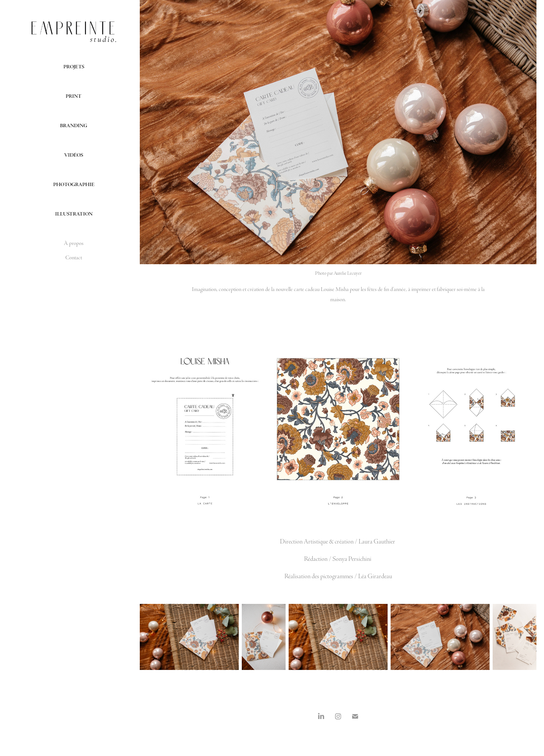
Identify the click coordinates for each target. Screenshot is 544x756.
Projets (74, 67)
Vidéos (74, 155)
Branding (74, 126)
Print (74, 96)
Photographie (74, 185)
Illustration (74, 214)
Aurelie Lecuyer (348, 273)
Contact (74, 258)
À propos (74, 243)
